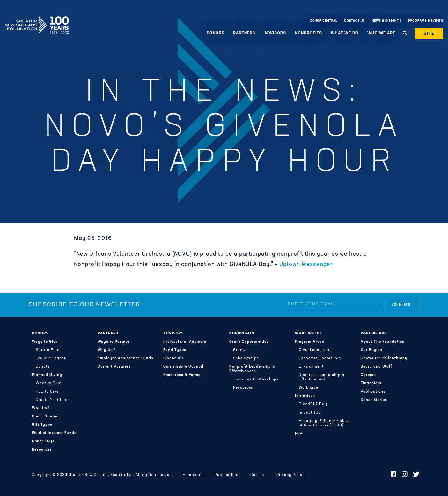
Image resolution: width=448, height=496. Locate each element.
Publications (373, 392)
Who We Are (381, 33)
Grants (240, 350)
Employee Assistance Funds (125, 358)
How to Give (47, 392)
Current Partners (114, 367)
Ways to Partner (114, 342)
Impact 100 (310, 413)
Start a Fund (48, 350)
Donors (216, 33)
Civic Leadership (315, 350)
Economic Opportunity (321, 358)
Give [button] (429, 34)
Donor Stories (45, 417)
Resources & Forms (182, 375)
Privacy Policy (291, 475)
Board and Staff (376, 367)
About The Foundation (383, 342)
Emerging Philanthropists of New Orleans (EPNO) (324, 423)
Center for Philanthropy (384, 358)
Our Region (371, 350)
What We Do (345, 33)
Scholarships (246, 358)
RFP (299, 434)
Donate (43, 367)
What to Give (48, 383)
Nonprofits (308, 33)
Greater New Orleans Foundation (37, 19)
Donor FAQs (43, 441)
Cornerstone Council (183, 367)
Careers (368, 375)
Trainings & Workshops (256, 380)
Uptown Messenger (306, 264)
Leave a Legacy (51, 358)
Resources (42, 450)
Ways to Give (45, 342)
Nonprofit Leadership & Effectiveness (252, 369)
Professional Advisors (185, 342)
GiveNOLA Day (313, 404)
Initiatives (305, 396)
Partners (244, 33)
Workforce (308, 388)
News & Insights (387, 21)
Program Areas (310, 342)
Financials (174, 358)
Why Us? (41, 408)
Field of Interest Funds (54, 433)
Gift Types (42, 425)
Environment (311, 367)
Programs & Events (426, 21)
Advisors (275, 33)
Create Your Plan (52, 400)
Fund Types (175, 350)
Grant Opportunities (249, 342)
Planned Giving (47, 375)
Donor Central (324, 21)
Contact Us (355, 21)
